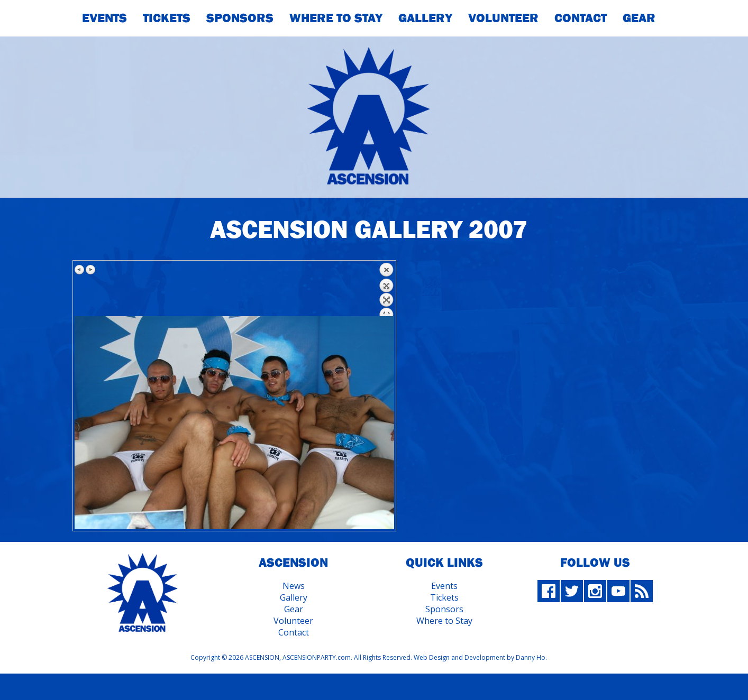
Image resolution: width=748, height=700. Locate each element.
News (294, 586)
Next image (90, 270)
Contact (581, 18)
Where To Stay (336, 18)
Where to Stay (444, 621)
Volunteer (503, 18)
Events (104, 18)
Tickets (167, 18)
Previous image (80, 270)
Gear (639, 18)
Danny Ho (531, 657)
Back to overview (386, 289)
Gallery (425, 18)
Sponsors (240, 18)
